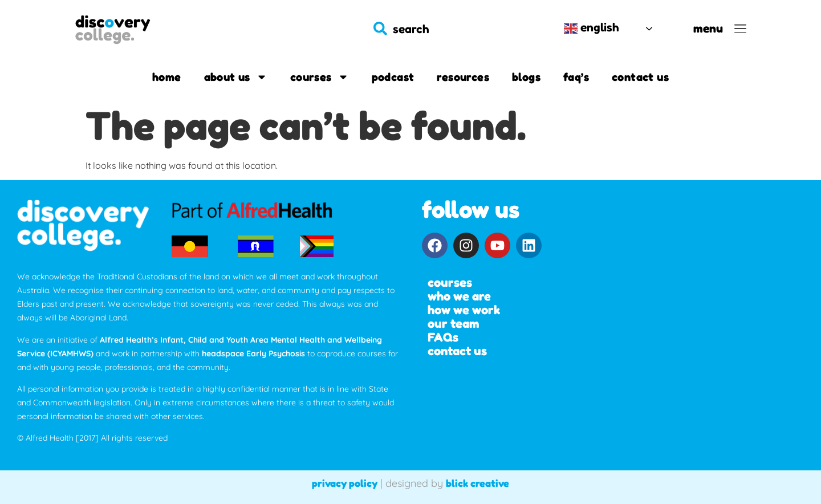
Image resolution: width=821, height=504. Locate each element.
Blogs (526, 77)
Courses (320, 77)
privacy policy (345, 483)
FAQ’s (576, 77)
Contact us (640, 77)
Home (167, 77)
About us (236, 77)
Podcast (393, 77)
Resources (463, 77)
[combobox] (457, 29)
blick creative (477, 483)
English (592, 28)
